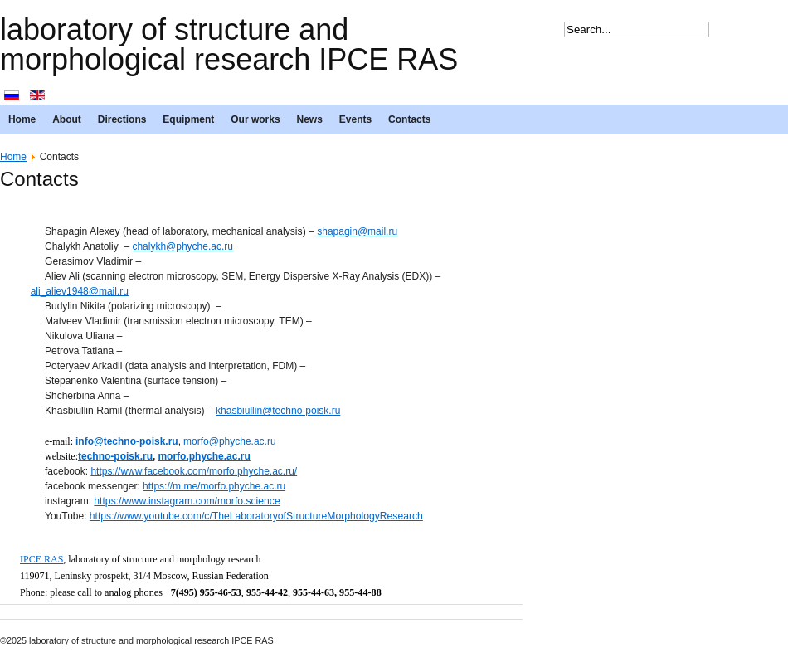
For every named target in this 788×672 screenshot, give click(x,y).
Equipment (188, 119)
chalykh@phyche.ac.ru (182, 246)
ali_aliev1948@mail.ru (80, 291)
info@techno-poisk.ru (127, 441)
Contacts (409, 119)
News (310, 119)
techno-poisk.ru (115, 456)
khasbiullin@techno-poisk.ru (278, 411)
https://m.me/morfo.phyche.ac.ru (214, 486)
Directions (122, 119)
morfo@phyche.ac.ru (230, 441)
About (67, 119)
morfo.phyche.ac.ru (204, 456)
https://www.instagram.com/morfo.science (187, 501)
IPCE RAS (41, 559)
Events (355, 119)
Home (22, 119)
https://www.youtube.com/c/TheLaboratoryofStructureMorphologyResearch (256, 516)
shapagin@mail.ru (357, 231)
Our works (255, 119)
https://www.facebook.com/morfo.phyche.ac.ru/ (194, 471)
